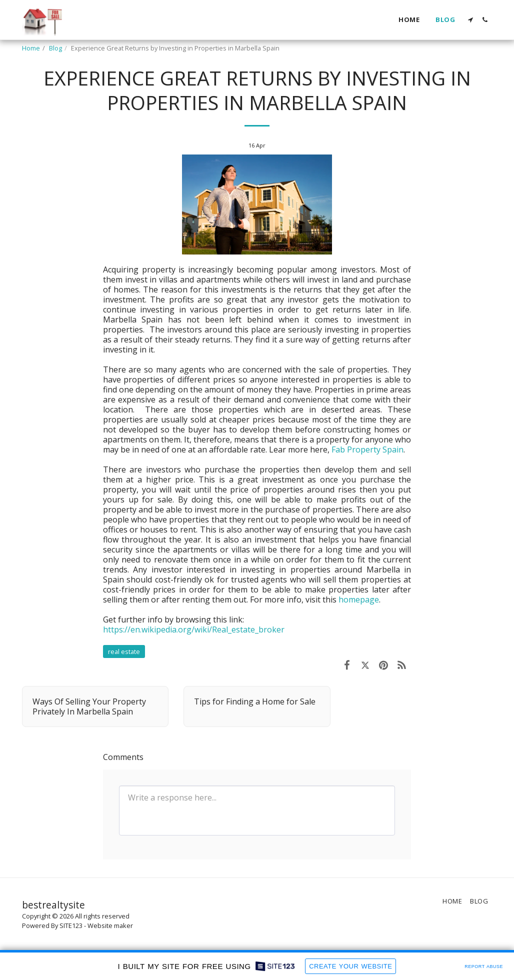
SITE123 (71, 925)
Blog (55, 48)
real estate (124, 651)
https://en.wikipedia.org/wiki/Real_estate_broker (194, 629)
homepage (359, 599)
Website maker (110, 925)
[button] (470, 20)
